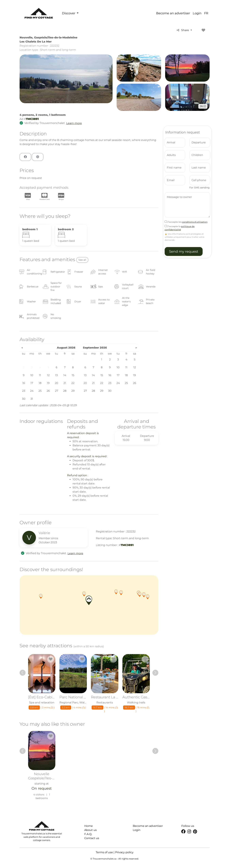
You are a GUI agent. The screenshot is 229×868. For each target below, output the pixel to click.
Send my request (184, 251)
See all (82, 260)
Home (89, 826)
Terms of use (104, 852)
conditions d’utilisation (195, 222)
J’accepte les (186, 222)
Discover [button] (69, 13)
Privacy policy (124, 852)
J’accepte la (180, 228)
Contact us (92, 838)
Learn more (74, 123)
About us (90, 830)
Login (197, 13)
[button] (84, 594)
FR (206, 13)
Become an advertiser (173, 13)
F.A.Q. (88, 834)
